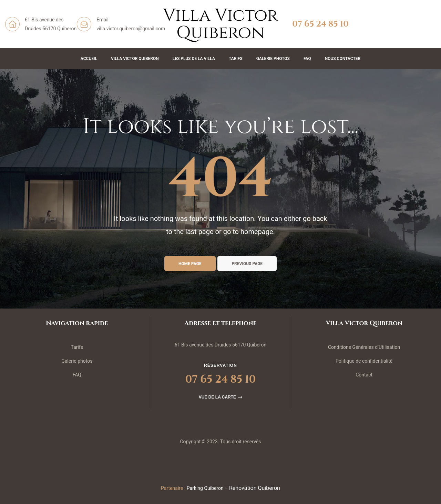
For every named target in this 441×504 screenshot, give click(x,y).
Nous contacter (343, 59)
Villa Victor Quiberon (135, 59)
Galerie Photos (273, 59)
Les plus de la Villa (194, 59)
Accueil (89, 59)
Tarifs (236, 59)
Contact (364, 375)
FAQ (307, 59)
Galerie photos (77, 361)
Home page (190, 264)
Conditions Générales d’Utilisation (364, 347)
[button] (220, 397)
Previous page (247, 264)
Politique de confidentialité (364, 361)
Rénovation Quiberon (255, 488)
